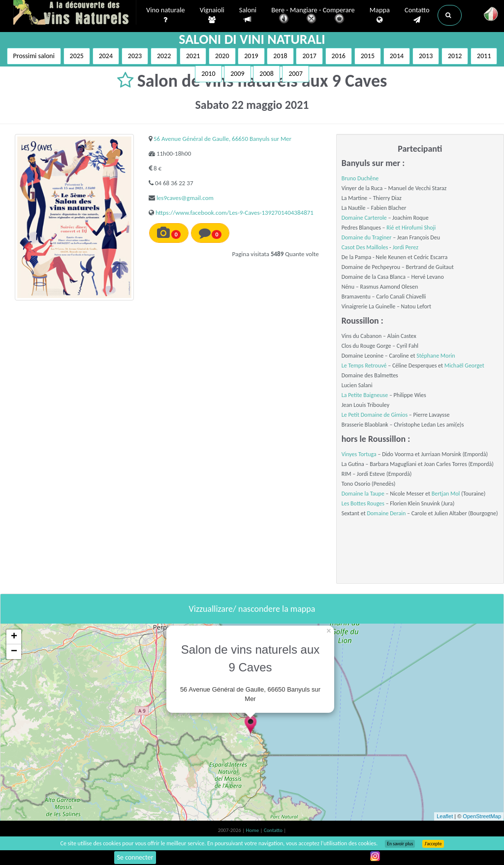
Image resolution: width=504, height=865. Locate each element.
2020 (222, 56)
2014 (397, 56)
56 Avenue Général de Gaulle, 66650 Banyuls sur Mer (222, 139)
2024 (106, 56)
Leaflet (445, 816)
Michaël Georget (464, 366)
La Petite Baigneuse (365, 395)
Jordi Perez (405, 247)
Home (253, 830)
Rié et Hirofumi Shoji (411, 228)
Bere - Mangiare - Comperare (313, 16)
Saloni (248, 15)
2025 (77, 56)
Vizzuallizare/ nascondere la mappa (252, 609)
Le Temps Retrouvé (364, 366)
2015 (368, 56)
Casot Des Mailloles (365, 247)
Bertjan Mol (446, 494)
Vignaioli (212, 15)
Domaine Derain (386, 513)
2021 (193, 56)
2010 (208, 74)
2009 (237, 74)
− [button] (14, 652)
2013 (426, 56)
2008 (266, 74)
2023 (135, 56)
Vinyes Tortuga (359, 454)
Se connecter (135, 857)
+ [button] (14, 637)
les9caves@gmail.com (185, 198)
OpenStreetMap (482, 816)
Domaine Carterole (364, 218)
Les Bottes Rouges (363, 503)
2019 (251, 56)
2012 (455, 56)
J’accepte (433, 844)
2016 (339, 56)
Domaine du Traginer (367, 237)
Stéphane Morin (436, 356)
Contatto (417, 15)
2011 (484, 56)
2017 (309, 56)
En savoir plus (400, 844)
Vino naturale (166, 15)
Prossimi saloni (34, 56)
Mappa (380, 15)
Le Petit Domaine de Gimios (375, 415)
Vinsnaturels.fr (75, 13)
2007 (295, 74)
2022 (164, 56)
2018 (280, 56)
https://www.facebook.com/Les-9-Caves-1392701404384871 (235, 213)
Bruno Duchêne (360, 178)
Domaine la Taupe (363, 494)
